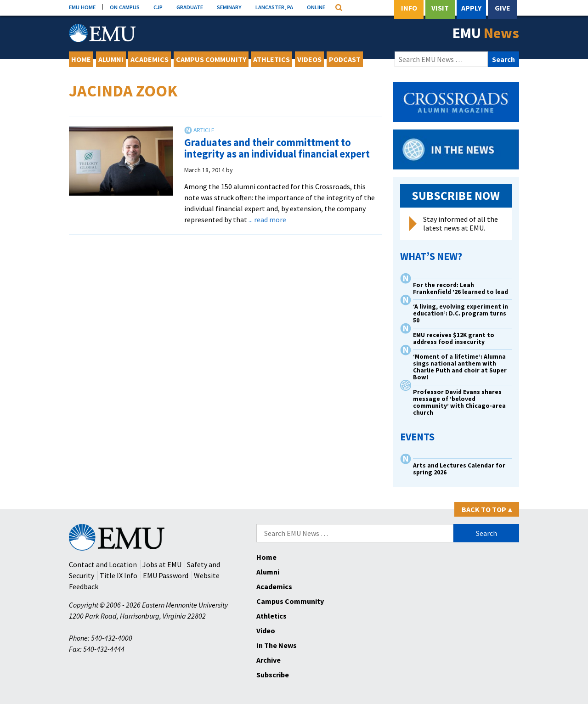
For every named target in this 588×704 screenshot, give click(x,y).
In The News (277, 645)
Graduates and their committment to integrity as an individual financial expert (277, 148)
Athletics (271, 59)
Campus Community (211, 59)
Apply (471, 8)
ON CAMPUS (125, 7)
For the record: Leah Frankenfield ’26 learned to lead (461, 288)
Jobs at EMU (162, 564)
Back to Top (487, 509)
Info (409, 8)
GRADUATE (190, 7)
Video (266, 631)
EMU (486, 33)
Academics (150, 59)
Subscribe (273, 675)
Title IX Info (119, 575)
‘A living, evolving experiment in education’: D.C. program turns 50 (461, 313)
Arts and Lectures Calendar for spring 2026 (459, 469)
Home (81, 59)
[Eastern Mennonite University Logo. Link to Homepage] (102, 33)
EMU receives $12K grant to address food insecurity (454, 338)
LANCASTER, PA (274, 7)
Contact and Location (103, 564)
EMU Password (166, 575)
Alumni (111, 59)
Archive (269, 660)
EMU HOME (82, 7)
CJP (158, 7)
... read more (267, 220)
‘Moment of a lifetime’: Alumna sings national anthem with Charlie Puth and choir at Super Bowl (460, 367)
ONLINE (316, 7)
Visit (440, 8)
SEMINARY (229, 7)
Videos (309, 59)
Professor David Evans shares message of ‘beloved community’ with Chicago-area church (459, 402)
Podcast (345, 59)
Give (503, 8)
